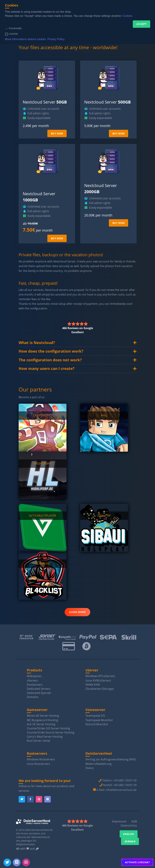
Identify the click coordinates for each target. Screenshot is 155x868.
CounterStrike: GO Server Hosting (48, 728)
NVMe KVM (93, 685)
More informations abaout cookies (25, 39)
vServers (32, 680)
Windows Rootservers (41, 759)
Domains (33, 697)
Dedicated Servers (39, 689)
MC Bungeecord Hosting (42, 720)
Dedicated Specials (39, 693)
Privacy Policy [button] (56, 39)
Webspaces (34, 676)
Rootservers (35, 685)
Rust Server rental (38, 741)
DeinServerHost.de (42, 830)
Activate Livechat (137, 862)
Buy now (57, 133)
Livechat (13, 34)
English (129, 834)
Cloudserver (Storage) (100, 689)
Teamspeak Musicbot (99, 720)
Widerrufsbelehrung (99, 764)
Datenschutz (129, 825)
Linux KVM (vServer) (98, 680)
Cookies (127, 16)
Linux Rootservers (38, 764)
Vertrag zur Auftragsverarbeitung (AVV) (111, 759)
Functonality (15, 28)
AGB (134, 821)
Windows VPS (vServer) (100, 676)
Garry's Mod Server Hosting (45, 737)
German (130, 841)
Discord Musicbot (97, 724)
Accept (141, 24)
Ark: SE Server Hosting (41, 724)
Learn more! (77, 612)
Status (90, 768)
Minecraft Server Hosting (43, 716)
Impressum (119, 821)
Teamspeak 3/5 (95, 716)
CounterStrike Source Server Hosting (51, 732)
